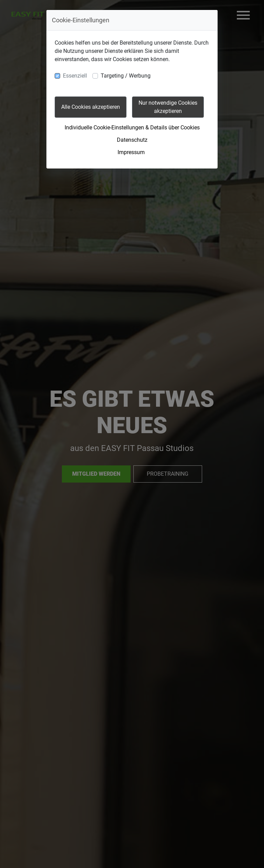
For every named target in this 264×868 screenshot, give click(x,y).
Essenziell (75, 76)
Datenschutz (132, 140)
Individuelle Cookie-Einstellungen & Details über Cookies (132, 128)
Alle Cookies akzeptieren (91, 107)
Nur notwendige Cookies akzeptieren (168, 107)
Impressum (131, 152)
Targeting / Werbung (126, 76)
